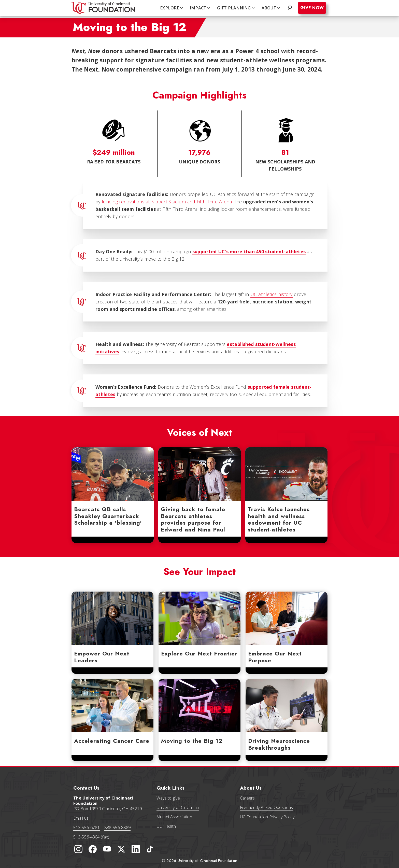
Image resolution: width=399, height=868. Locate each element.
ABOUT (271, 8)
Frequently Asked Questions (267, 807)
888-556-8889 (118, 828)
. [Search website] (290, 8)
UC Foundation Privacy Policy (267, 817)
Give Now (312, 8)
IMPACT (201, 8)
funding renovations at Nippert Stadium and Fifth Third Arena (167, 202)
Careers (247, 798)
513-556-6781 (87, 828)
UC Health (166, 826)
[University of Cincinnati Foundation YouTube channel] (107, 849)
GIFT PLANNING (236, 8)
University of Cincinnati (178, 807)
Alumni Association (174, 817)
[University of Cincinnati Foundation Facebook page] (93, 849)
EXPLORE (172, 8)
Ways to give (168, 798)
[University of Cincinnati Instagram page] (78, 849)
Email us (81, 818)
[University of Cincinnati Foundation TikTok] (150, 849)
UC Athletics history (272, 294)
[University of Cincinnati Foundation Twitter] (121, 849)
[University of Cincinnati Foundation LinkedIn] (136, 849)
